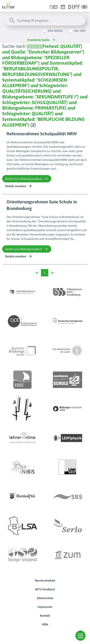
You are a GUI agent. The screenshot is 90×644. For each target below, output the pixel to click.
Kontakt (45, 616)
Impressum (45, 607)
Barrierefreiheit (45, 580)
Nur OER (80, 31)
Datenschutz (45, 598)
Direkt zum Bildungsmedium (27, 179)
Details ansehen (19, 186)
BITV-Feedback (45, 589)
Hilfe (45, 624)
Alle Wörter (55, 31)
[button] (80, 636)
